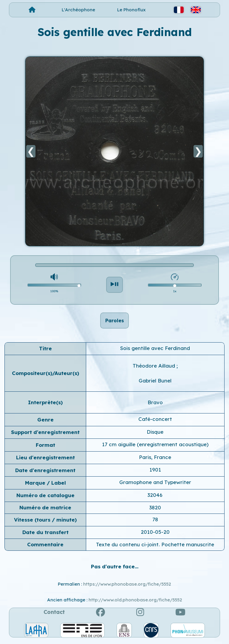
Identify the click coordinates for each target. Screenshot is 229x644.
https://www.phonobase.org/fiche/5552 (127, 587)
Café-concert (155, 423)
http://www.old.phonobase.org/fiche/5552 (135, 603)
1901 (155, 473)
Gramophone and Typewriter (155, 486)
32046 (155, 498)
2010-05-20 (155, 535)
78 (155, 523)
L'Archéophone (78, 10)
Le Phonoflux (131, 10)
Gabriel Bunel (155, 384)
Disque (155, 435)
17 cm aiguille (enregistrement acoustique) (155, 448)
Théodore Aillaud (155, 369)
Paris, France (155, 460)
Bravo (155, 406)
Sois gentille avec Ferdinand (155, 351)
